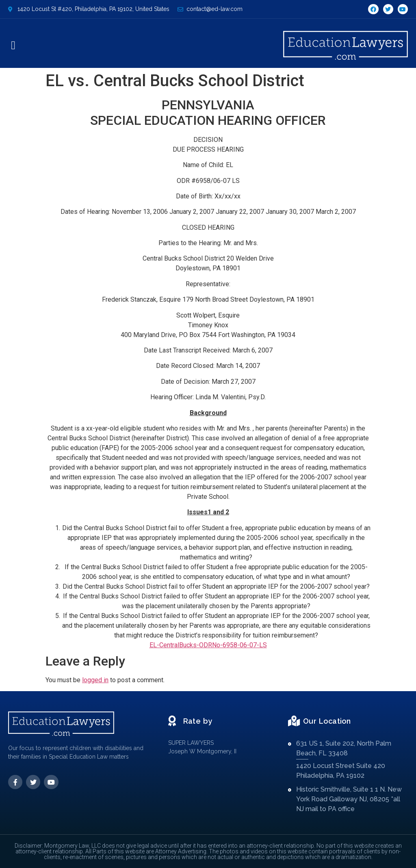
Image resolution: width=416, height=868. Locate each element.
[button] (13, 46)
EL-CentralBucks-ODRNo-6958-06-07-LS (208, 645)
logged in (95, 680)
